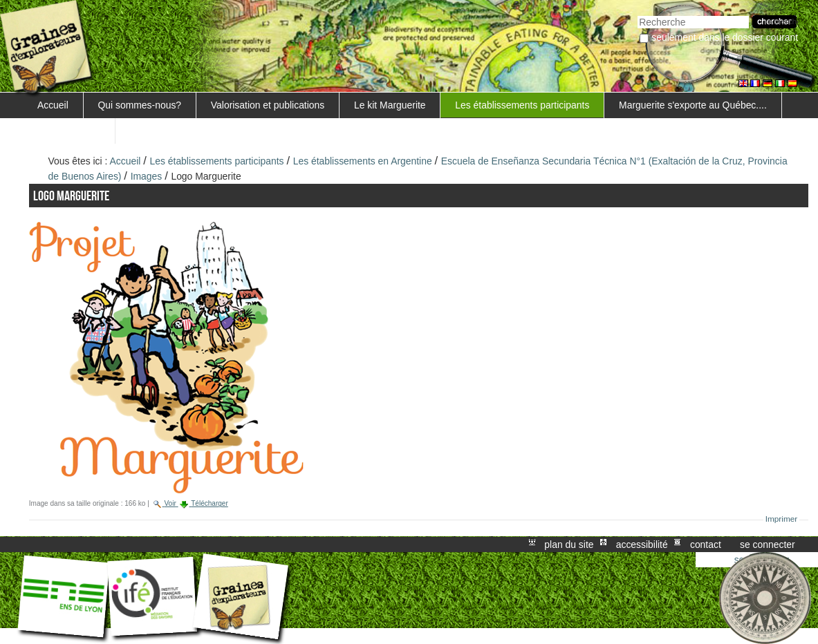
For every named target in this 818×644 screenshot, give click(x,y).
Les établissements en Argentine (363, 161)
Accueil (53, 105)
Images (147, 176)
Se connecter (768, 544)
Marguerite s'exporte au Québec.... (693, 105)
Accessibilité (642, 544)
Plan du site (569, 544)
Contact (706, 544)
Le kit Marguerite (390, 105)
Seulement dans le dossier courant (725, 37)
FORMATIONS (69, 131)
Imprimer (782, 519)
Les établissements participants (522, 105)
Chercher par (637, 14)
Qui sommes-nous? (140, 105)
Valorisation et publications (268, 105)
